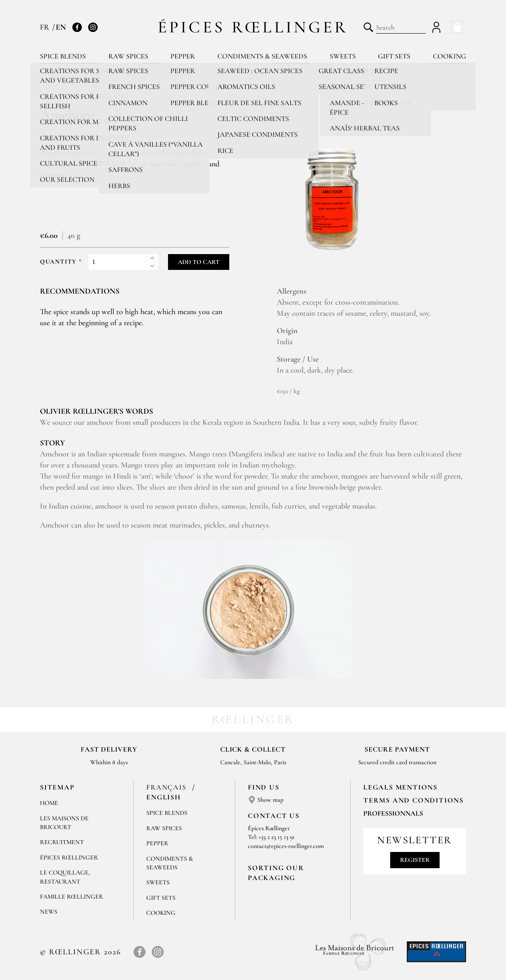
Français (167, 787)
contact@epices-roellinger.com (286, 846)
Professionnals (393, 813)
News (49, 912)
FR (46, 27)
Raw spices (128, 56)
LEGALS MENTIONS (400, 787)
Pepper (183, 56)
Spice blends (63, 56)
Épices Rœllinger (253, 27)
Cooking (449, 56)
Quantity (58, 262)
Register (415, 860)
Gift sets (394, 56)
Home (49, 803)
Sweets (343, 56)
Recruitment (62, 842)
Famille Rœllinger (72, 897)
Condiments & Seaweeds (262, 56)
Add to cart (199, 262)
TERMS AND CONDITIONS (413, 800)
